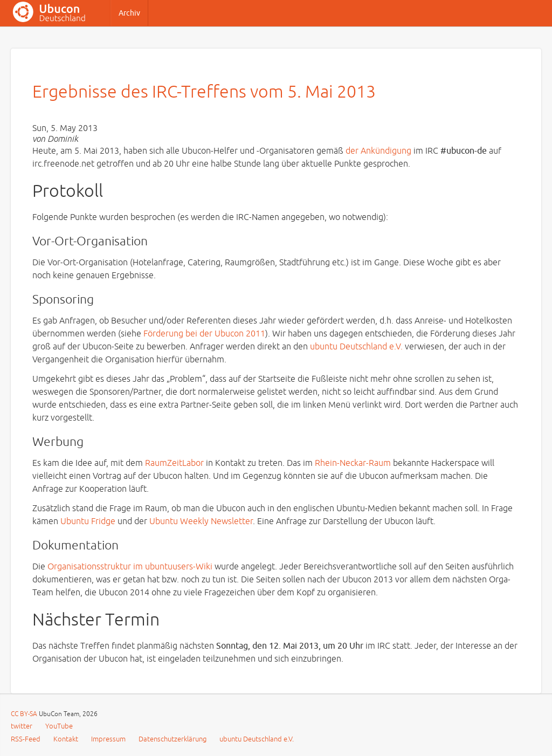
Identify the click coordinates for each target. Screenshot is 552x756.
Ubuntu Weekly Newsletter (201, 521)
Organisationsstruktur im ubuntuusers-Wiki (130, 567)
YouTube (59, 726)
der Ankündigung (378, 151)
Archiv (129, 13)
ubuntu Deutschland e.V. (356, 347)
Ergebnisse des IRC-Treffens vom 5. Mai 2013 (204, 92)
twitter (22, 726)
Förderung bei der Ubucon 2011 (204, 334)
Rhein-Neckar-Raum (353, 463)
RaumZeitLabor (174, 463)
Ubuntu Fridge (88, 521)
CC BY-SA (25, 714)
